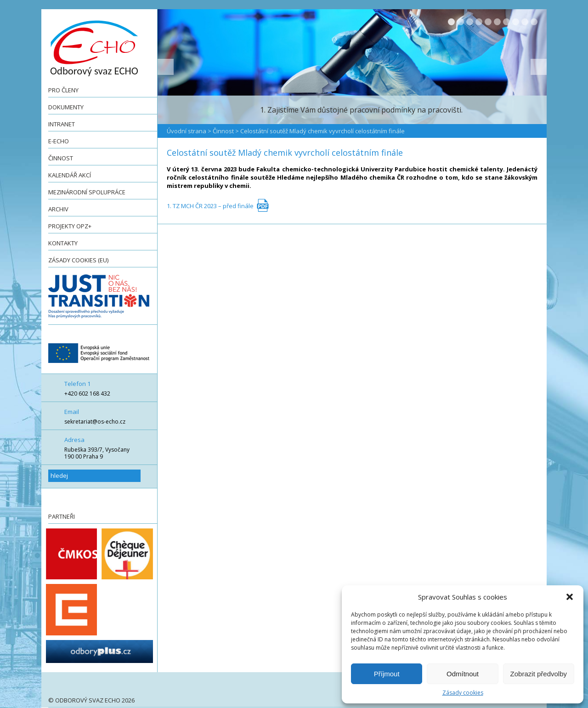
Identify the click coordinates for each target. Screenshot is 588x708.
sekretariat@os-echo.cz (95, 422)
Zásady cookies (463, 693)
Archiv (58, 209)
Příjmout (387, 674)
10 (534, 22)
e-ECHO (59, 141)
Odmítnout (463, 674)
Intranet (62, 124)
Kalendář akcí (70, 175)
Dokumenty (66, 107)
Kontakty (63, 243)
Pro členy (63, 90)
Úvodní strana (187, 131)
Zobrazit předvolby (539, 674)
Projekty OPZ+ (70, 226)
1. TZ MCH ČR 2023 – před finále (210, 206)
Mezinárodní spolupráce (87, 192)
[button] (570, 597)
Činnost (61, 158)
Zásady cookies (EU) (78, 260)
